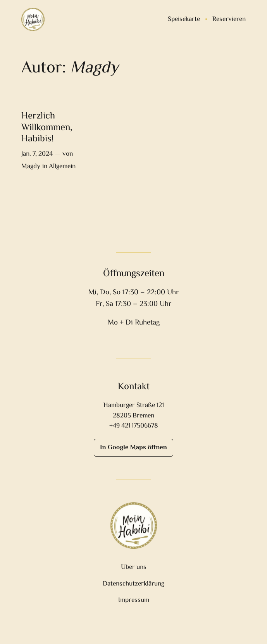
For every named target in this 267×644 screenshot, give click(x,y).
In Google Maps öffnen (133, 448)
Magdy (31, 167)
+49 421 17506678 (134, 426)
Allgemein (62, 167)
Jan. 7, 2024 (37, 154)
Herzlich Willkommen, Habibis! (47, 128)
